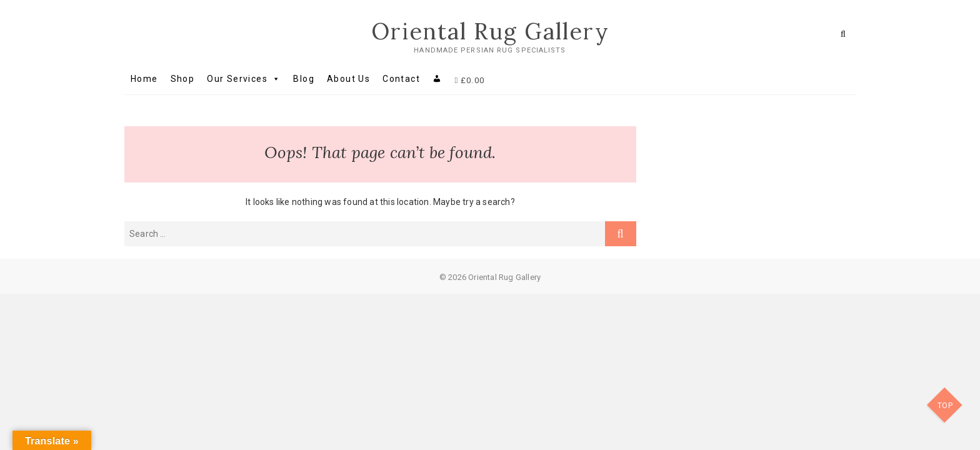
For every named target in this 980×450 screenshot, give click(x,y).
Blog (304, 79)
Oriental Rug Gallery (490, 31)
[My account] (437, 79)
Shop (183, 79)
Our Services (244, 79)
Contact (401, 79)
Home (144, 79)
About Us (348, 79)
